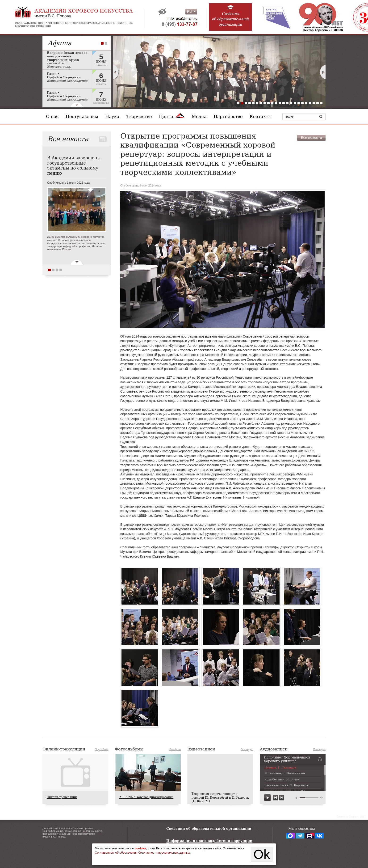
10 (272, 103)
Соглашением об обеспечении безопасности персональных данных (142, 853)
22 (318, 103)
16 (295, 103)
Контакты (261, 116)
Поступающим (82, 116)
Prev (116, 72)
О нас (52, 116)
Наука (112, 116)
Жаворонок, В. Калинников (285, 773)
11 (276, 103)
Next (323, 72)
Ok (262, 854)
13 (284, 103)
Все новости (311, 138)
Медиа (199, 116)
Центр (172, 116)
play (268, 798)
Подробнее (102, 749)
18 (302, 103)
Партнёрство (228, 116)
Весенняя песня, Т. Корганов (286, 785)
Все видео (247, 749)
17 (299, 103)
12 (280, 103)
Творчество (139, 116)
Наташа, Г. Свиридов (280, 768)
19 (306, 103)
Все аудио (319, 749)
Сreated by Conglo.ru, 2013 (351, 817)
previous (275, 798)
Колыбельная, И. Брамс (282, 780)
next (282, 798)
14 (287, 103)
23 (321, 103)
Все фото (175, 749)
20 (310, 103)
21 (314, 103)
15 (291, 103)
